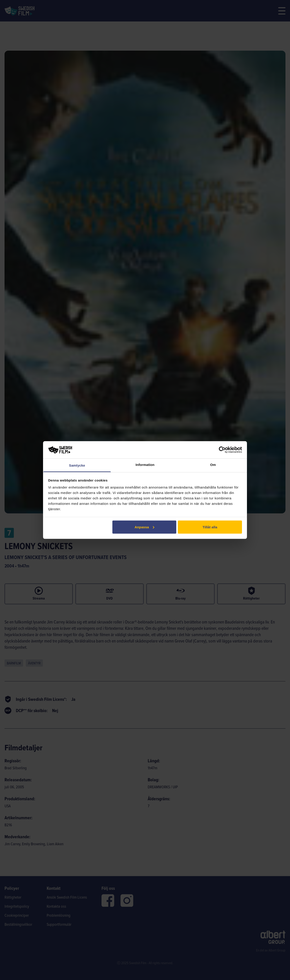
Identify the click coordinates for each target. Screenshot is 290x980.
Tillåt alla (210, 527)
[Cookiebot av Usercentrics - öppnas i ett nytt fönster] (222, 450)
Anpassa (144, 527)
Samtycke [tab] (77, 465)
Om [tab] (213, 465)
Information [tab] (145, 465)
